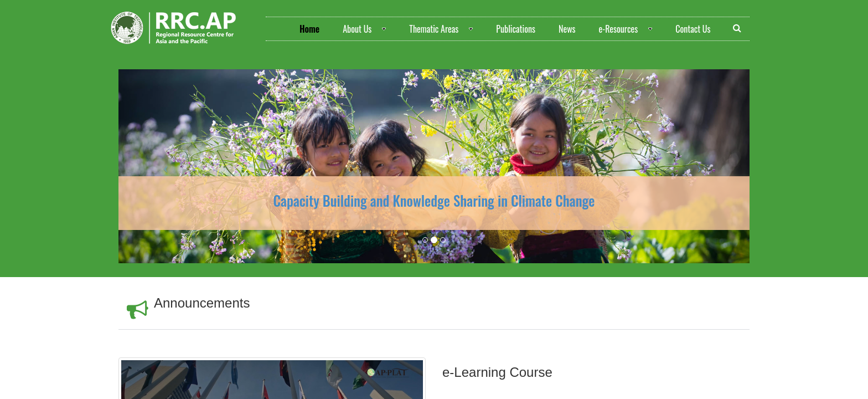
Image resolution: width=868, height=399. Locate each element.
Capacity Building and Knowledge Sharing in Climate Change (434, 200)
